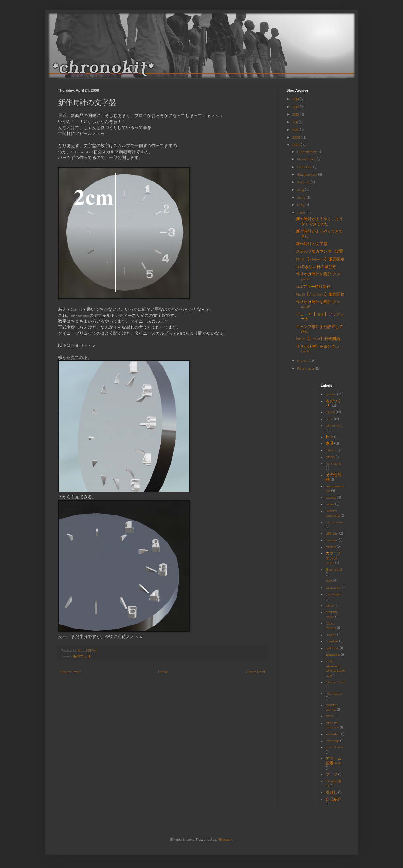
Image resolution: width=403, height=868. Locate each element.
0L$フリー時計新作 (313, 287)
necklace (334, 693)
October (305, 167)
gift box (332, 648)
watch (331, 394)
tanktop (333, 741)
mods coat (335, 682)
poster (332, 540)
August (304, 182)
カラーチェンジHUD (333, 558)
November (307, 159)
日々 (330, 437)
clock (330, 412)
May (301, 205)
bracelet (333, 587)
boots (331, 497)
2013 (296, 107)
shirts (331, 547)
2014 (296, 99)
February (306, 368)
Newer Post (70, 672)
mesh (331, 450)
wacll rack (334, 747)
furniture (333, 463)
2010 (296, 130)
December (307, 152)
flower (331, 635)
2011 (296, 122)
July (301, 190)
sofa (330, 716)
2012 (296, 114)
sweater (333, 734)
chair (330, 605)
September (308, 174)
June (302, 197)
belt (329, 581)
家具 (330, 443)
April (301, 213)
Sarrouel (334, 569)
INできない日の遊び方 (316, 267)
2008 (297, 145)
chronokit (334, 425)
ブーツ (332, 774)
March (303, 360)
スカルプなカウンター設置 (319, 251)
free (329, 419)
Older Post (256, 672)
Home (163, 672)
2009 (297, 137)
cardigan (334, 594)
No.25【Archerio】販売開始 (320, 294)
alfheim (332, 533)
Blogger (225, 839)
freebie (332, 641)
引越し (332, 792)
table (330, 504)
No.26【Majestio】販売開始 (320, 259)
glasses (333, 655)
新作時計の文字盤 (312, 244)
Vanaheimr (335, 522)
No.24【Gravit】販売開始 (318, 339)
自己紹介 (333, 799)
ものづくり (82, 656)
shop (330, 457)
